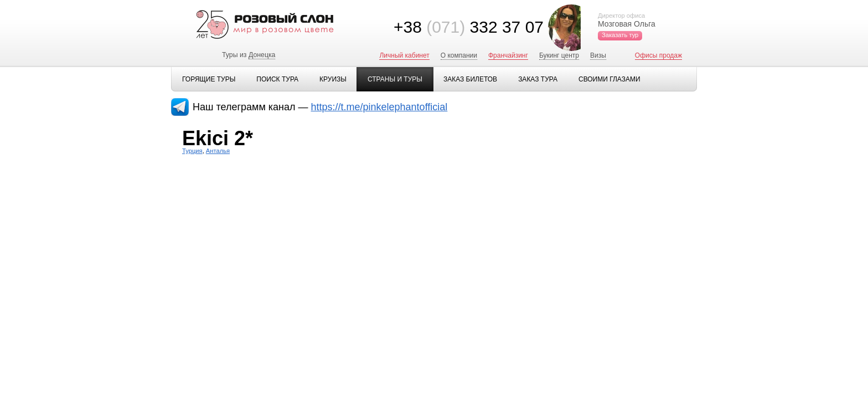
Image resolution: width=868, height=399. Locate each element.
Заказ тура (538, 79)
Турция (192, 151)
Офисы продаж (658, 55)
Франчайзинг (508, 55)
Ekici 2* (218, 138)
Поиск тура (277, 79)
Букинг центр (559, 55)
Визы (598, 55)
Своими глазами (609, 79)
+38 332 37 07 (469, 27)
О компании (459, 55)
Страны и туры (395, 79)
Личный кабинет (404, 55)
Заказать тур (620, 35)
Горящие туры (209, 79)
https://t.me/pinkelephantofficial (379, 107)
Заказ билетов (470, 79)
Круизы (333, 79)
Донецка (262, 55)
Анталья (218, 151)
